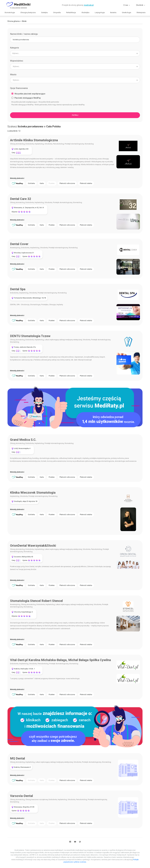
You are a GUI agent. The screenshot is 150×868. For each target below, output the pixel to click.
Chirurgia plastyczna (28, 13)
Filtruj (75, 115)
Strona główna (14, 21)
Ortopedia (57, 13)
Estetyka (44, 13)
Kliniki (24, 21)
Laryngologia (100, 13)
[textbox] (75, 66)
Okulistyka (85, 13)
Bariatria (113, 13)
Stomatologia (10, 13)
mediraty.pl (89, 5)
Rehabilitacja (71, 13)
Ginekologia (127, 13)
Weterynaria (141, 13)
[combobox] (75, 53)
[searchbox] (73, 53)
